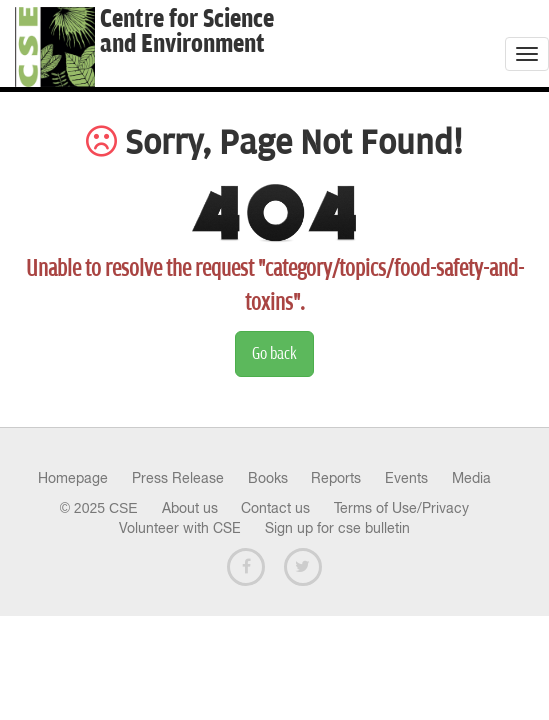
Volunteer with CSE (180, 528)
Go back (274, 354)
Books (268, 478)
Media (471, 478)
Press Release (178, 478)
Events (406, 478)
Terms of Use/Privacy (401, 508)
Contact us (275, 508)
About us (190, 508)
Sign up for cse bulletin (337, 528)
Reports (336, 478)
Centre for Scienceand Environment (187, 32)
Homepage (73, 478)
